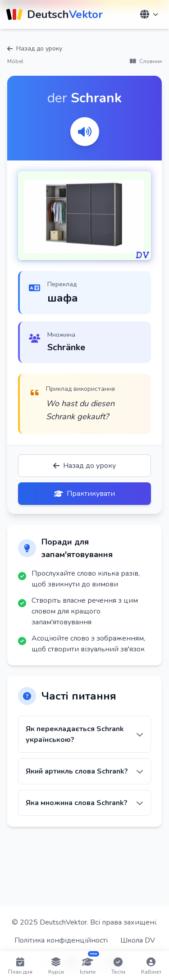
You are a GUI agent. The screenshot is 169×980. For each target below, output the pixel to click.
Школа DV (138, 940)
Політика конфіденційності (61, 940)
